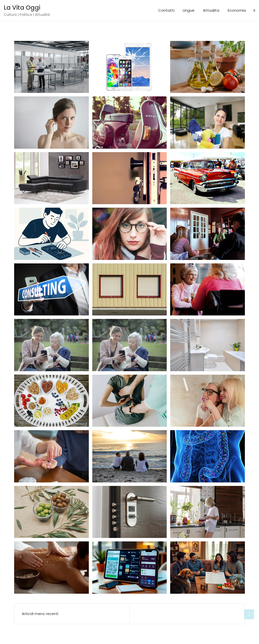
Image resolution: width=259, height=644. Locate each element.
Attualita (211, 10)
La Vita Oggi (22, 8)
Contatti (166, 10)
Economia (237, 10)
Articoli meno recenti (40, 614)
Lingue (189, 10)
